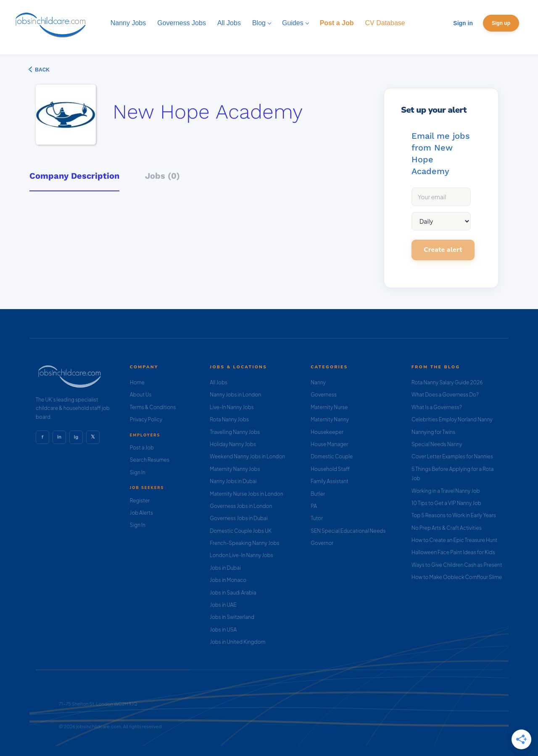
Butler (318, 494)
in (59, 437)
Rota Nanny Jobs (229, 419)
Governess (324, 395)
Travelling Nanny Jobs (235, 432)
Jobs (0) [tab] (162, 176)
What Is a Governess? (437, 407)
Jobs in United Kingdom (237, 642)
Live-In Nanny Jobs (232, 407)
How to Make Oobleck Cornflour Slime (457, 577)
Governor (322, 543)
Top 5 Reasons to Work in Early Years (454, 515)
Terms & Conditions (153, 407)
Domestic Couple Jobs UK (241, 531)
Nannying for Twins (433, 432)
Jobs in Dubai (225, 568)
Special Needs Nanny (437, 444)
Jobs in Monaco (228, 580)
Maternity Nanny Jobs (235, 469)
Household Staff (330, 469)
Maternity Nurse (329, 407)
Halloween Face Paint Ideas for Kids (453, 552)
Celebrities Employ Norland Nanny (452, 419)
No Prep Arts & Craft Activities (447, 528)
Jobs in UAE (223, 605)
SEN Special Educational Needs (348, 531)
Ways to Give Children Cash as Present (457, 565)
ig (76, 437)
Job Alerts (141, 513)
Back (42, 70)
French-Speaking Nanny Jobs (244, 543)
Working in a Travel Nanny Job (446, 491)
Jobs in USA (223, 630)
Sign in (463, 23)
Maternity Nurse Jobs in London (247, 494)
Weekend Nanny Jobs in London (247, 456)
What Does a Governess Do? (445, 395)
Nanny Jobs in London (235, 395)
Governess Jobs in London (241, 506)
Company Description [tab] (74, 176)
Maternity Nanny (330, 419)
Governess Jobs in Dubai (239, 518)
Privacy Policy (146, 419)
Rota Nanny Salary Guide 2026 (447, 382)
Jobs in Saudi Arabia (233, 593)
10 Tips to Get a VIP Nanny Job (446, 503)
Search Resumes (150, 460)
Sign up (501, 23)
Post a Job (142, 448)
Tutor (317, 518)
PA (314, 506)
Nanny (318, 382)
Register (140, 501)
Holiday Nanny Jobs (233, 444)
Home (137, 382)
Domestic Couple (332, 456)
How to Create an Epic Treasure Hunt (454, 540)
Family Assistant (330, 481)
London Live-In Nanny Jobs (241, 555)
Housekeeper (327, 432)
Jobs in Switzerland (232, 617)
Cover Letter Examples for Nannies (452, 456)
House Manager (329, 444)
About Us (141, 395)
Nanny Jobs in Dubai (233, 481)
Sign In (138, 472)
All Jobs (219, 382)
